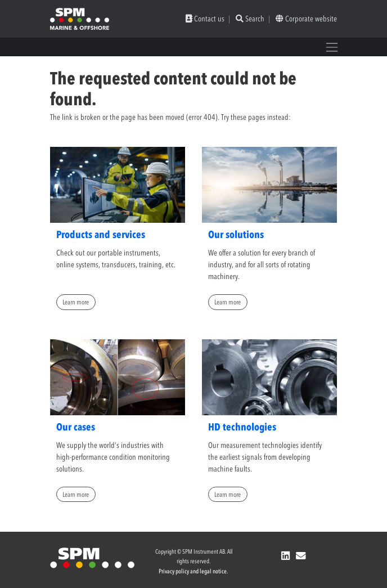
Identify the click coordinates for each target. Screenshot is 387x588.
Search (250, 19)
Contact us (205, 19)
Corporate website (306, 19)
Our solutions (236, 235)
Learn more (76, 302)
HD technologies (242, 427)
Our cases (76, 427)
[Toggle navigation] (332, 47)
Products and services (101, 235)
